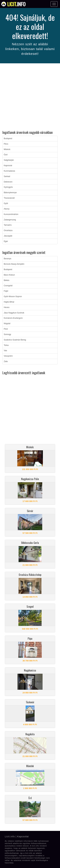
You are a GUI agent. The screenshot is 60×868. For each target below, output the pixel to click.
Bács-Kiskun (9, 275)
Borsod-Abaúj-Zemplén (14, 264)
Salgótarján (9, 160)
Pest (6, 329)
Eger (6, 241)
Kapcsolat (23, 836)
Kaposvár (8, 166)
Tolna (6, 345)
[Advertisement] (30, 97)
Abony (7, 209)
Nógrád (7, 324)
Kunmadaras (10, 171)
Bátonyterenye (10, 193)
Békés (7, 280)
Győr (6, 203)
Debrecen (8, 182)
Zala (6, 361)
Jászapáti (8, 236)
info (16, 4)
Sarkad (7, 176)
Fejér (6, 291)
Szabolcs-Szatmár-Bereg (15, 340)
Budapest (8, 138)
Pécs (6, 144)
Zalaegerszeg (10, 220)
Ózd (6, 155)
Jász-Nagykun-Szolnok (14, 313)
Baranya (8, 259)
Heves (7, 307)
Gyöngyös (8, 187)
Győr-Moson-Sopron (13, 296)
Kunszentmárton (11, 214)
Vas (6, 351)
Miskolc (7, 149)
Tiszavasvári (9, 198)
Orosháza (8, 230)
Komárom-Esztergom (13, 318)
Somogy (8, 334)
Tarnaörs (8, 225)
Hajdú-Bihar (9, 302)
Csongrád (8, 286)
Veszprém (8, 356)
